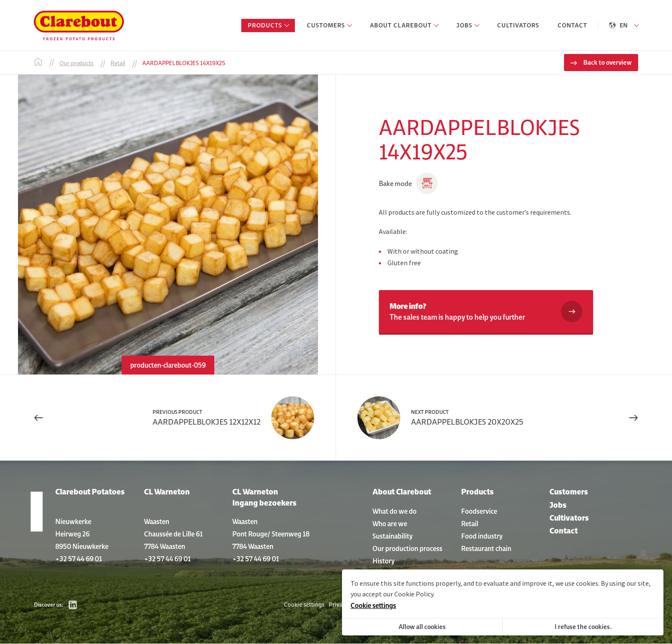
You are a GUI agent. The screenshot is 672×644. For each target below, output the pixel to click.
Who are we (390, 524)
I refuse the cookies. (583, 627)
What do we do (394, 511)
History (384, 561)
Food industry (482, 536)
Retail (470, 524)
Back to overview (607, 63)
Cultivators (569, 518)
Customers (569, 492)
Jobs (558, 505)
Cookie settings (304, 605)
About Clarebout (402, 492)
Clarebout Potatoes (90, 492)
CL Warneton (167, 492)
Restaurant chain (486, 548)
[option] (168, 225)
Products (477, 492)
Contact (564, 531)
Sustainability (393, 536)
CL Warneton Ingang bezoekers (264, 497)
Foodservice (479, 511)
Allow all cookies (422, 627)
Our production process (407, 548)
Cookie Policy (414, 594)
